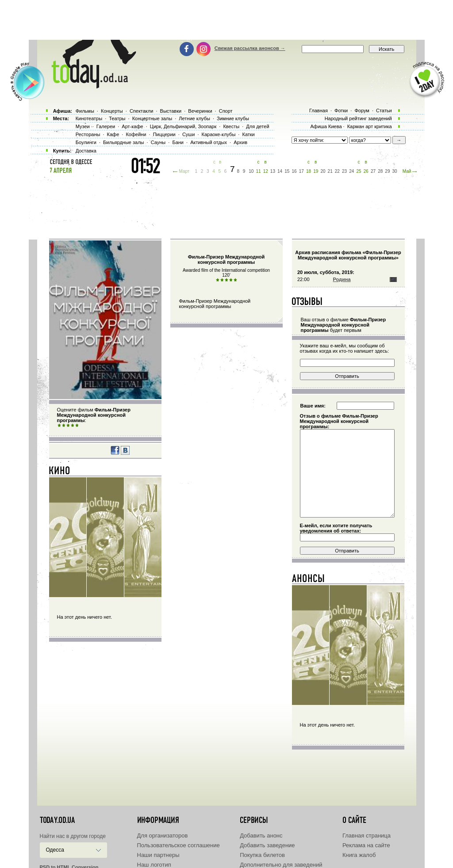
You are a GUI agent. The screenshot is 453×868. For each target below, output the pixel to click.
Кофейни (136, 134)
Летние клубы (194, 118)
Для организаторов (163, 836)
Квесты (231, 126)
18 (309, 171)
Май (407, 171)
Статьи (384, 110)
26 (366, 171)
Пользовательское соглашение (179, 845)
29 (387, 171)
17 (301, 171)
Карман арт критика (370, 126)
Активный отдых (209, 142)
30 (395, 171)
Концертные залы (152, 118)
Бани (178, 142)
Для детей (257, 126)
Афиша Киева (326, 126)
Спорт (226, 111)
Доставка (86, 151)
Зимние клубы (233, 118)
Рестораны (88, 134)
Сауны (158, 142)
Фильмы (85, 111)
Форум (362, 110)
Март (184, 171)
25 (359, 171)
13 (273, 171)
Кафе (113, 134)
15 (287, 171)
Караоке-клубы (219, 134)
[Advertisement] (226, 20)
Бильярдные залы (123, 142)
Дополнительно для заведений (281, 865)
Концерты (112, 111)
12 (266, 171)
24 (351, 171)
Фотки (341, 110)
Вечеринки (200, 111)
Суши (188, 134)
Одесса (55, 850)
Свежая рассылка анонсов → (250, 48)
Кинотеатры (89, 118)
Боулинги (86, 142)
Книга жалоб (359, 855)
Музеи (83, 126)
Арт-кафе (132, 126)
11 (258, 171)
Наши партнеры (158, 855)
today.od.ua (57, 820)
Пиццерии (164, 134)
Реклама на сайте (366, 845)
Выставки (171, 111)
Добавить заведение (267, 845)
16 (294, 171)
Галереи (106, 126)
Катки (248, 134)
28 (380, 171)
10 (251, 171)
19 (316, 171)
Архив (240, 142)
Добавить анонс (261, 836)
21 (330, 171)
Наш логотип (154, 865)
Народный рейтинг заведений (358, 118)
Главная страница (367, 836)
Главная (319, 110)
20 (323, 171)
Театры (117, 118)
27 (373, 171)
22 (337, 171)
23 (344, 171)
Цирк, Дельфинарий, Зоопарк (183, 126)
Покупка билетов (262, 855)
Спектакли (142, 111)
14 (280, 171)
